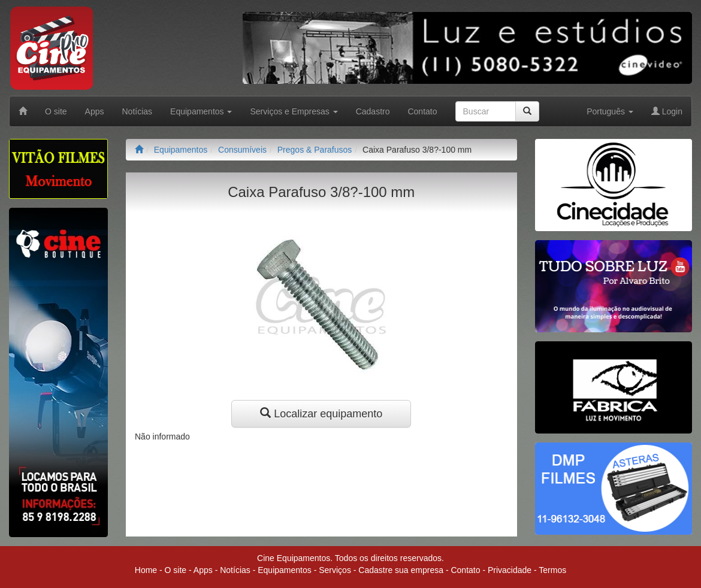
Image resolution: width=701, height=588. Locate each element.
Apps (95, 111)
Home (146, 570)
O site (56, 111)
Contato (422, 111)
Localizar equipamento (321, 413)
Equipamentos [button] (201, 111)
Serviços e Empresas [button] (294, 111)
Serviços (335, 570)
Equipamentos (181, 150)
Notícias (138, 111)
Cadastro (373, 111)
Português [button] (610, 111)
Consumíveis (242, 150)
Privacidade (510, 570)
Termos (552, 570)
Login (667, 111)
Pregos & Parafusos (315, 150)
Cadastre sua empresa (401, 570)
